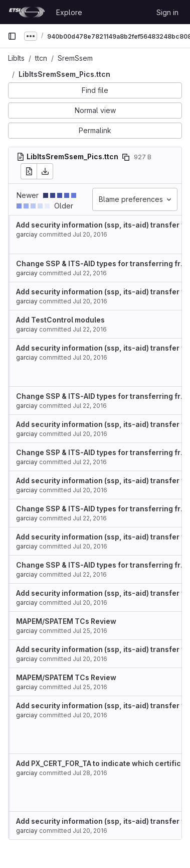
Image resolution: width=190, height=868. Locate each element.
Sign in (167, 12)
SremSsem (75, 58)
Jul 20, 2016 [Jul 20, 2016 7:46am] (90, 234)
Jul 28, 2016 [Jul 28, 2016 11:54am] (90, 773)
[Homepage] (27, 12)
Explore (69, 12)
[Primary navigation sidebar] (12, 36)
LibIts (16, 58)
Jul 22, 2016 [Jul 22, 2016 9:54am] (90, 329)
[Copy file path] (126, 157)
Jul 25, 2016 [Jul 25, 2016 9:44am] (90, 631)
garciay (27, 234)
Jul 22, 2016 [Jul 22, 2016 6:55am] (90, 273)
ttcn (41, 58)
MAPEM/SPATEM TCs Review (66, 621)
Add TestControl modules (60, 320)
